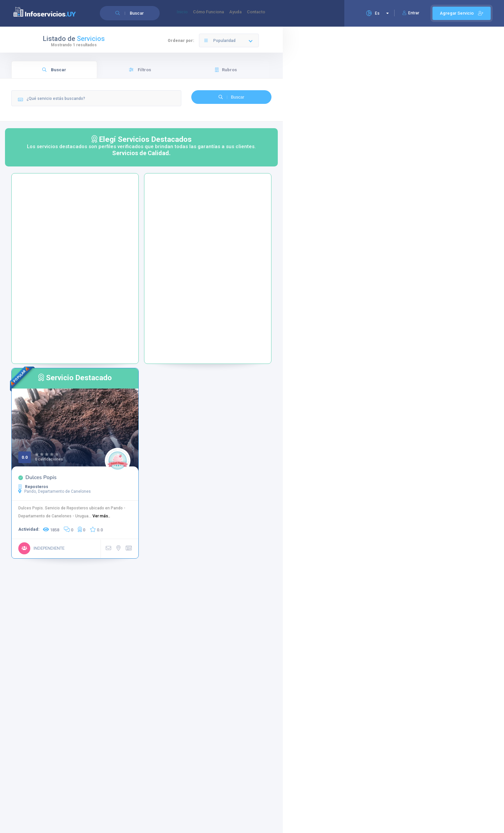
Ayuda (247, 13)
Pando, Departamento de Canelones (55, 491)
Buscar (54, 70)
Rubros (226, 70)
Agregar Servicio (462, 13)
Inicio (184, 13)
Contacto (272, 13)
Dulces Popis (41, 477)
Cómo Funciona (215, 13)
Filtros (140, 70)
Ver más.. (101, 516)
